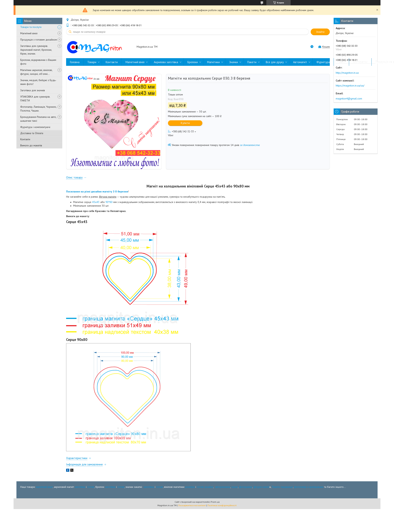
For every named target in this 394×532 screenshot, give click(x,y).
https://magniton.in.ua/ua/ (350, 86)
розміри (190, 487)
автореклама (223, 487)
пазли (235, 487)
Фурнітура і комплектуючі (35, 127)
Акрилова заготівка (166, 62)
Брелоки (193, 62)
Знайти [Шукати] (320, 32)
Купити (185, 123)
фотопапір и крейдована (309, 487)
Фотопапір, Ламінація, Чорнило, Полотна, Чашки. (38, 109)
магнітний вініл (44, 487)
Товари (92, 62)
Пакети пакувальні (282, 487)
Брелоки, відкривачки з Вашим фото (38, 62)
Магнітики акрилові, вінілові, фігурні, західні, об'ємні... (36, 72)
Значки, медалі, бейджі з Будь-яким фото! (38, 82)
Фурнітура (323, 62)
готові (91, 487)
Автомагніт (300, 62)
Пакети (252, 62)
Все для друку (275, 62)
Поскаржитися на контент (192, 505)
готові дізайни (205, 487)
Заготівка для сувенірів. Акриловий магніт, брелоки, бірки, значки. (36, 50)
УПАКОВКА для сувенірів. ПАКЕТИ (35, 99)
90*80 (109, 202)
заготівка (80, 487)
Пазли (341, 62)
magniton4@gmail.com (349, 99)
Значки (233, 62)
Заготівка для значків (33, 90)
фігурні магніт (261, 487)
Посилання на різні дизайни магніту (90, 191)
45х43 (96, 202)
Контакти (25, 139)
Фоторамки (360, 62)
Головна (75, 62)
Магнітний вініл (29, 33)
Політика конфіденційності (222, 505)
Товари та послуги (31, 27)
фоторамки (246, 487)
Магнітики (213, 62)
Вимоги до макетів (31, 145)
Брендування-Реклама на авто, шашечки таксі (38, 119)
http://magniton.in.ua (347, 73)
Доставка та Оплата (32, 133)
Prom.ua (215, 502)
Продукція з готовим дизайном (39, 40)
